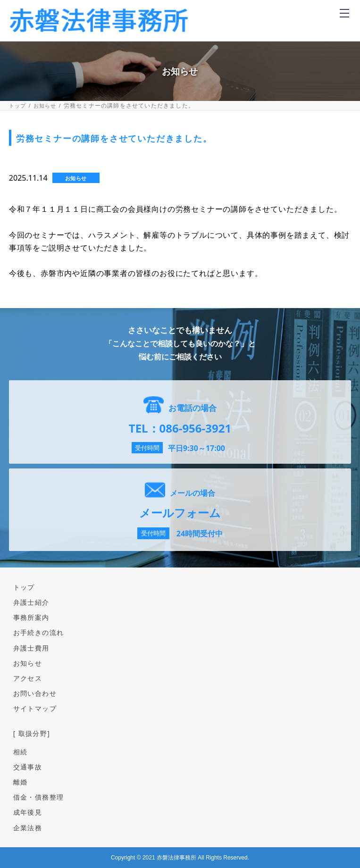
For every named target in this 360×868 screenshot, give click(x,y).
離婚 (21, 782)
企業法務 (28, 828)
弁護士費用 (31, 648)
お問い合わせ (35, 693)
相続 (21, 752)
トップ (18, 105)
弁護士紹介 (31, 602)
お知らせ (45, 105)
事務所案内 (31, 617)
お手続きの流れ (39, 632)
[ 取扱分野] (32, 733)
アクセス (28, 678)
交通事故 (28, 767)
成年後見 (28, 812)
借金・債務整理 (39, 797)
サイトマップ (35, 708)
